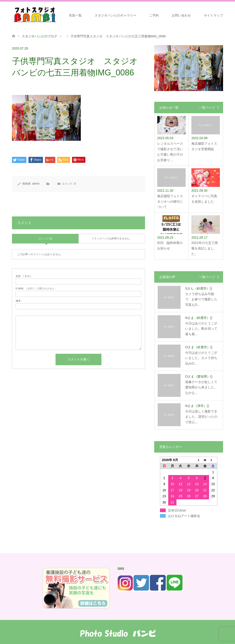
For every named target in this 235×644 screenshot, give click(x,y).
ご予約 (154, 15)
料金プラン (48, 15)
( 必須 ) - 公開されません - (36, 289)
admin (36, 184)
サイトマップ (213, 15)
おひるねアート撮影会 (184, 516)
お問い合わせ (181, 15)
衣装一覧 (75, 15)
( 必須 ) (23, 276)
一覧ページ (207, 108)
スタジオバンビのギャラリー (115, 15)
